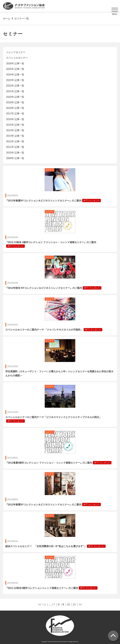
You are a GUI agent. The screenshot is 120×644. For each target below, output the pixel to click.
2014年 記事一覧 (15, 130)
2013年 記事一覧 (15, 136)
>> (80, 605)
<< (40, 605)
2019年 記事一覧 (15, 102)
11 (74, 605)
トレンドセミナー (16, 52)
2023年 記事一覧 (15, 80)
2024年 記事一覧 (15, 75)
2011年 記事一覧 (15, 147)
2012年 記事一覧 (15, 141)
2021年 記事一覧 (15, 91)
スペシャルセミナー (17, 58)
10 (68, 605)
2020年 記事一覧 (15, 97)
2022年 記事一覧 (15, 86)
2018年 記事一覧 (15, 108)
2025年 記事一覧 (15, 69)
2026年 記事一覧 (15, 63)
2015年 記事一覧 (15, 125)
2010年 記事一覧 (15, 153)
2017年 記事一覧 (15, 114)
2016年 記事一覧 (15, 119)
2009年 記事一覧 (15, 158)
